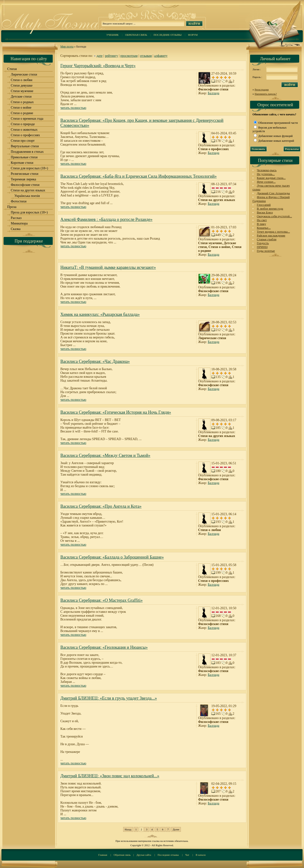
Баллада (213, 93)
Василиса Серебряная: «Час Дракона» (95, 361)
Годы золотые (266, 251)
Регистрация (262, 89)
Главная (103, 855)
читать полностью (73, 108)
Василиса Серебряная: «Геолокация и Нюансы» (104, 647)
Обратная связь (136, 35)
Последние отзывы (168, 35)
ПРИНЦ (262, 247)
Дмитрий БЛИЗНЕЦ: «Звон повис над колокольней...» (110, 776)
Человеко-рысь (267, 170)
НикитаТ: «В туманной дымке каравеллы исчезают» (108, 267)
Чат (187, 855)
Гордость (263, 243)
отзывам (146, 56)
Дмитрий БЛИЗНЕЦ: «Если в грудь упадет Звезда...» (109, 698)
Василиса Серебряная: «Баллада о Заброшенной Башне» (112, 557)
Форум (193, 35)
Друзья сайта (144, 855)
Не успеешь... (266, 174)
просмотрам (129, 56)
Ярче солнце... (266, 182)
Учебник (112, 35)
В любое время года (270, 209)
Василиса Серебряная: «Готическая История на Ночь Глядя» (116, 412)
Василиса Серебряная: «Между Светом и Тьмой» (105, 455)
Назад (128, 829)
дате (100, 56)
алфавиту (161, 56)
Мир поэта (67, 47)
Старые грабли (267, 239)
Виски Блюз (265, 212)
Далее (176, 829)
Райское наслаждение (271, 235)
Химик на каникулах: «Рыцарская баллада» (100, 314)
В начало (201, 855)
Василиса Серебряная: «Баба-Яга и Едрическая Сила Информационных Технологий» (139, 176)
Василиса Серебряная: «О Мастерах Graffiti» (101, 600)
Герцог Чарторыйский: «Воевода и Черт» (98, 66)
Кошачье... (264, 228)
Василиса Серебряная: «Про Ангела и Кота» (101, 506)
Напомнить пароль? (266, 94)
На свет (262, 220)
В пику (261, 224)
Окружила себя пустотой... (274, 216)
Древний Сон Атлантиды (273, 193)
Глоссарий (264, 205)
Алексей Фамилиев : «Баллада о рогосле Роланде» (106, 219)
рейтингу (112, 56)
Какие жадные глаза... (271, 178)
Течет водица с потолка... (273, 232)
